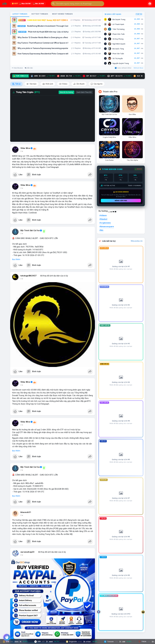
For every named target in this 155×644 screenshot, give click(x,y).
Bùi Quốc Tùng (118, 49)
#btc (101, 230)
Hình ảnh (48, 84)
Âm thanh (79, 84)
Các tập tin (97, 84)
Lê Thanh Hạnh (118, 24)
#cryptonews (105, 223)
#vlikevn (103, 215)
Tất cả (16, 84)
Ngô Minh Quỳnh (119, 44)
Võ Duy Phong (118, 39)
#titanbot (103, 219)
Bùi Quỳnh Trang (119, 19)
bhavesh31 (26, 512)
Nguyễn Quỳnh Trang (121, 63)
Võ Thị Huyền (118, 58)
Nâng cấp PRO (121, 201)
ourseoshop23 (27, 552)
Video (63, 84)
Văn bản (31, 84)
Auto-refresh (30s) (123, 68)
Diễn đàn (29, 68)
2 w (22, 151)
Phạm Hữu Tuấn (119, 34)
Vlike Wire (25, 148)
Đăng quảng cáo (137, 241)
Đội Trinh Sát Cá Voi (30, 230)
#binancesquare (107, 227)
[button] (77, 4)
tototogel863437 (28, 276)
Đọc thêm (16, 259)
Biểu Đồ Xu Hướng (66, 92)
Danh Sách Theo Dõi (84, 92)
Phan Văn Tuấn (118, 54)
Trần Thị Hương (118, 29)
